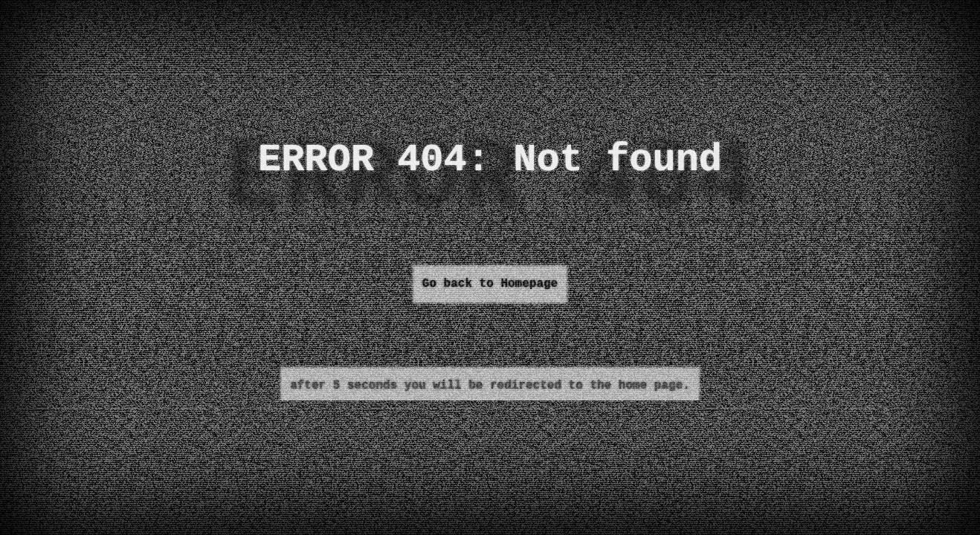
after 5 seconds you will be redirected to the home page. (490, 386)
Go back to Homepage (490, 284)
